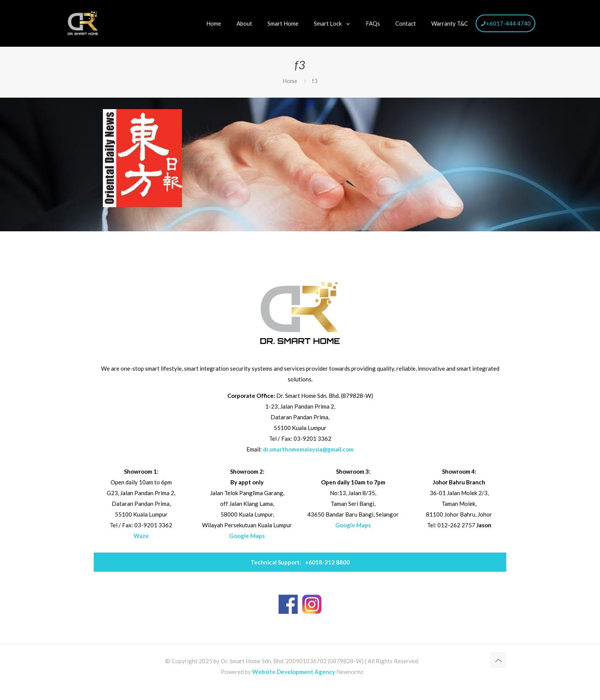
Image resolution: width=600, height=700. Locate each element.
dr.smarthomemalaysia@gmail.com (308, 449)
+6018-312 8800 (300, 562)
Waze (141, 536)
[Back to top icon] (498, 660)
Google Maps (247, 536)
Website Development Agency (294, 672)
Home (290, 81)
